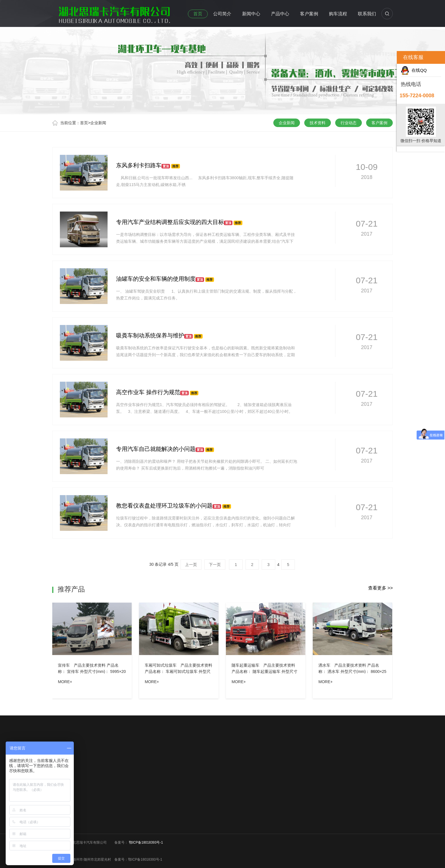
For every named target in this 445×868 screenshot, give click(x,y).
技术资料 (318, 123)
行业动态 (349, 123)
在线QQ (414, 70)
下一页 (215, 565)
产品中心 (280, 14)
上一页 (191, 565)
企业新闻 (98, 123)
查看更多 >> (380, 588)
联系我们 (367, 14)
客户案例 (309, 14)
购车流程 (338, 14)
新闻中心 (251, 14)
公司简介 (222, 14)
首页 (198, 14)
